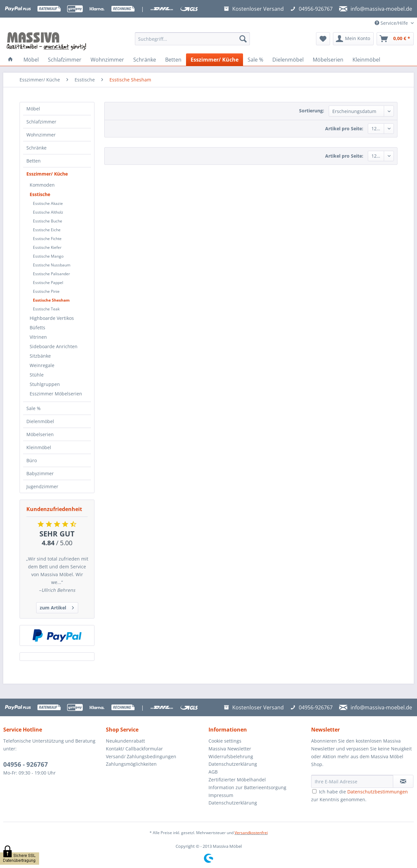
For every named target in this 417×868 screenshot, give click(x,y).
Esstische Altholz (48, 212)
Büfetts (37, 327)
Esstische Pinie (46, 291)
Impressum (221, 795)
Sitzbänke (40, 356)
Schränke (36, 148)
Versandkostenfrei (251, 833)
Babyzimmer (40, 473)
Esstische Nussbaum (52, 265)
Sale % (34, 408)
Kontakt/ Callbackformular (134, 749)
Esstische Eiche (47, 230)
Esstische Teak (46, 309)
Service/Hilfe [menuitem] (392, 23)
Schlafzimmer (41, 122)
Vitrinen (38, 337)
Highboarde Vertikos (52, 318)
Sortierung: (312, 111)
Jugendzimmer (42, 486)
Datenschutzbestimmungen (378, 792)
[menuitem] (192, 42)
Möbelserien (40, 434)
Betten (34, 161)
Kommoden (42, 185)
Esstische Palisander (51, 274)
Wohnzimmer (41, 135)
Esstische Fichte (47, 239)
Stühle (37, 375)
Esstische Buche (48, 221)
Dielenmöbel (40, 421)
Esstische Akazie (48, 203)
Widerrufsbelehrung (231, 756)
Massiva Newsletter (230, 749)
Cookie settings (225, 741)
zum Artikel (57, 607)
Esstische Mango (48, 256)
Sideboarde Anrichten (54, 346)
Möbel (33, 109)
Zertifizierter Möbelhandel (237, 780)
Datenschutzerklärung (233, 764)
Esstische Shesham (51, 300)
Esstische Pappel (48, 283)
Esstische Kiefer (47, 247)
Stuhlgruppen (45, 384)
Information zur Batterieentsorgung (247, 787)
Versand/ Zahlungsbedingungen (141, 756)
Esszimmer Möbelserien (56, 394)
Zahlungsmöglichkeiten (131, 764)
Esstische (40, 194)
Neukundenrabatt (125, 741)
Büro (32, 460)
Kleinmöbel (39, 447)
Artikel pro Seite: (344, 128)
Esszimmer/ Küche (47, 174)
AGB (213, 772)
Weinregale (42, 365)
